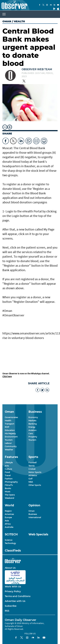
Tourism (9, 440)
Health (8, 421)
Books (8, 488)
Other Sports (35, 485)
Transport (10, 424)
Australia (9, 527)
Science (9, 540)
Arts (7, 466)
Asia (7, 521)
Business (33, 514)
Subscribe (11, 606)
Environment (11, 437)
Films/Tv (9, 485)
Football (32, 463)
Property (33, 437)
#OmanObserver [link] (13, 315)
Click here (7, 376)
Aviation (32, 430)
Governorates (11, 417)
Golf (30, 479)
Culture (8, 469)
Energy (32, 427)
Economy (33, 417)
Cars (31, 433)
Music (8, 492)
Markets (32, 421)
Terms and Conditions (18, 596)
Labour (8, 443)
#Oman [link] (7, 311)
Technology (10, 543)
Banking (33, 424)
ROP (7, 427)
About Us (10, 568)
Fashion (9, 479)
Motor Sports (35, 472)
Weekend (9, 498)
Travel (8, 475)
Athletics (33, 475)
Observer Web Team (37, 69)
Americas (9, 514)
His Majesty (10, 433)
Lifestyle (9, 463)
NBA (31, 482)
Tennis (32, 466)
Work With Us (13, 587)
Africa (8, 524)
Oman (7, 21)
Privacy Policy (13, 591)
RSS (7, 611)
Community (11, 446)
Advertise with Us (15, 601)
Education (10, 430)
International (35, 517)
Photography (11, 482)
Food (7, 472)
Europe (8, 517)
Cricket (32, 469)
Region (8, 511)
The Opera (10, 495)
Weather (9, 450)
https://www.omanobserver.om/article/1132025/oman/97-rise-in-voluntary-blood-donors (30, 335)
